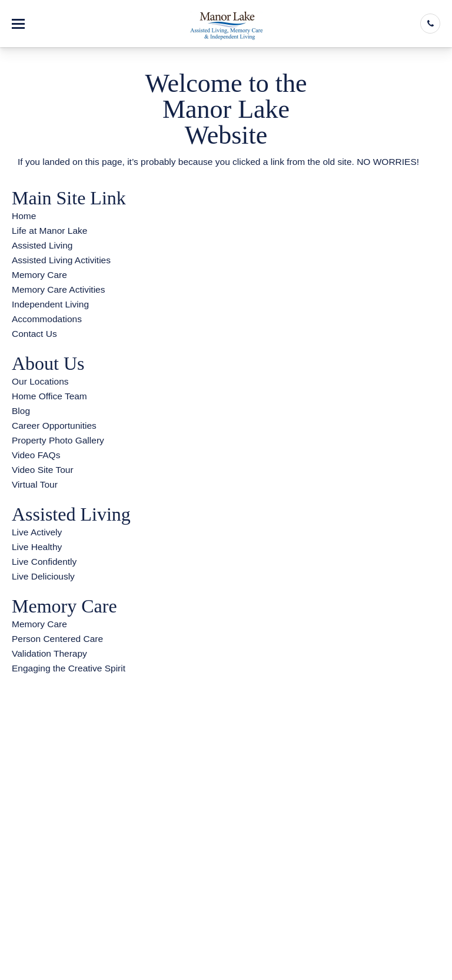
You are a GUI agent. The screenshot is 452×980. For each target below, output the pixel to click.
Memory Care (39, 275)
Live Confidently (44, 562)
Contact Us (34, 334)
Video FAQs (36, 455)
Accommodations (47, 319)
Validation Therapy (49, 653)
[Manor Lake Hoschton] (226, 24)
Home (24, 216)
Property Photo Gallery (58, 440)
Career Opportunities (54, 426)
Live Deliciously (43, 576)
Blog (21, 411)
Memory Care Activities (58, 289)
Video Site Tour (43, 470)
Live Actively (37, 532)
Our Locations (40, 381)
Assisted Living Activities (61, 260)
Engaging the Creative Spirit (69, 668)
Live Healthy (37, 547)
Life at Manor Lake (49, 231)
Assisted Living (42, 245)
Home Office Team (49, 396)
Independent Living (50, 304)
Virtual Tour (35, 484)
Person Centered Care (57, 639)
